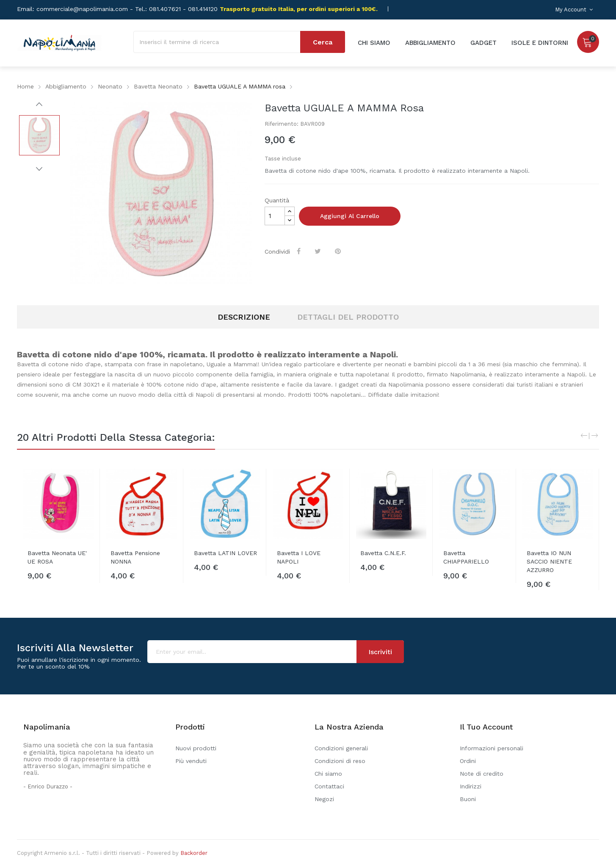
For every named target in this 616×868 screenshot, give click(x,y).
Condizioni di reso (340, 761)
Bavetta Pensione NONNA (135, 557)
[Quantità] (275, 216)
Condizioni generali (341, 748)
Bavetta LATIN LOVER (225, 553)
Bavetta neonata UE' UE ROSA (57, 557)
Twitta (319, 251)
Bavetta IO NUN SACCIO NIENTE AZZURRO (549, 561)
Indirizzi (471, 786)
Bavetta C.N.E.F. (383, 553)
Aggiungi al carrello (350, 216)
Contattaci (329, 786)
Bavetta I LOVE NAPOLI (299, 557)
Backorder (194, 853)
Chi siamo (328, 774)
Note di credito (482, 774)
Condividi (300, 251)
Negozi (324, 799)
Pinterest (339, 251)
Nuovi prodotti (196, 748)
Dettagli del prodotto (348, 317)
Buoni (468, 799)
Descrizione (244, 317)
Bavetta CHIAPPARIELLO (466, 557)
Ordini (468, 761)
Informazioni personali (492, 748)
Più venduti (191, 761)
